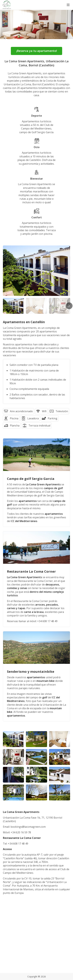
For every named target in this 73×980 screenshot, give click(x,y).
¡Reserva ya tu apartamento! (37, 51)
